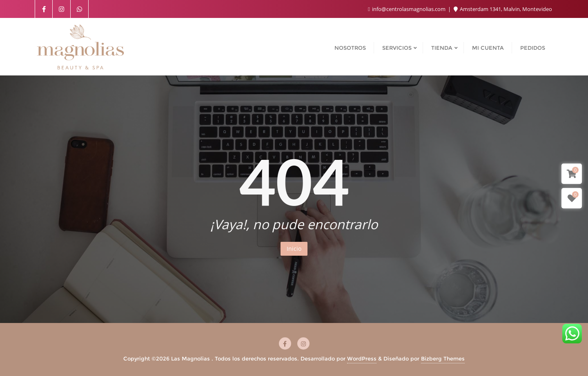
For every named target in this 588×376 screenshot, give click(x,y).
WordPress (362, 358)
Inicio (294, 249)
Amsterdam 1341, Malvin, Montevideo (503, 9)
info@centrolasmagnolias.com (407, 9)
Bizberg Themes (443, 358)
